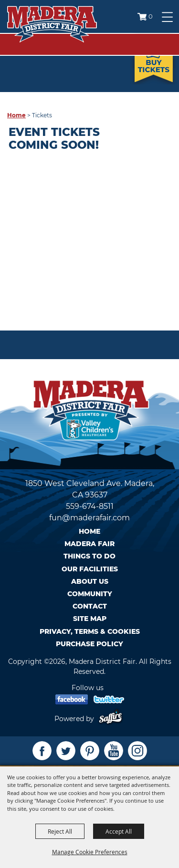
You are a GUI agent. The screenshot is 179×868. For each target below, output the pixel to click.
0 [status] (151, 16)
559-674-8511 (90, 506)
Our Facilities (90, 569)
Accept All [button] (119, 831)
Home (16, 115)
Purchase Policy (89, 644)
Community (90, 594)
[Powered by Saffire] (112, 719)
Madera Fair (89, 544)
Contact (90, 606)
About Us (90, 581)
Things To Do (89, 556)
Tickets (154, 58)
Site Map (90, 619)
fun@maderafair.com (89, 518)
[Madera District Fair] (52, 24)
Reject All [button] (60, 831)
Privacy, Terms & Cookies (90, 631)
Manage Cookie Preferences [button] (90, 852)
